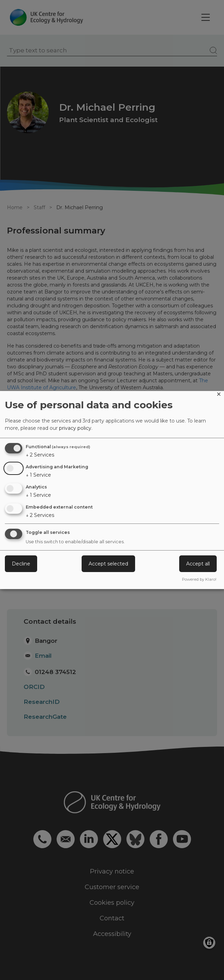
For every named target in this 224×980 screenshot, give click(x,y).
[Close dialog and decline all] (219, 395)
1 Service (38, 475)
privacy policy (75, 428)
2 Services (40, 455)
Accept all (198, 564)
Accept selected (108, 564)
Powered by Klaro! (199, 579)
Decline (21, 564)
